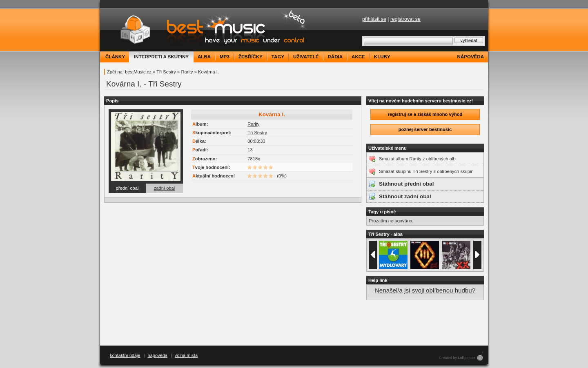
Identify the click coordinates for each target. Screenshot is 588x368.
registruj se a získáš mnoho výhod (425, 114)
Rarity (187, 72)
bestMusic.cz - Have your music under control (206, 30)
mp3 (225, 57)
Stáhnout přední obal (406, 184)
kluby (382, 57)
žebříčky (251, 57)
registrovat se (405, 19)
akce (358, 57)
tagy (278, 57)
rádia (335, 57)
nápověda (471, 57)
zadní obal (165, 188)
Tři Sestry (166, 72)
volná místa (186, 355)
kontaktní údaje (125, 355)
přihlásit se (374, 19)
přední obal (127, 188)
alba (204, 57)
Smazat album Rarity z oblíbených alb (417, 159)
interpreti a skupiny (161, 57)
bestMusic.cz (138, 72)
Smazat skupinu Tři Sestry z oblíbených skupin (426, 171)
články (115, 57)
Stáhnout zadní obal (405, 196)
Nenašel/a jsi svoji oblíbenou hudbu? (425, 290)
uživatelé (306, 57)
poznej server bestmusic (425, 129)
